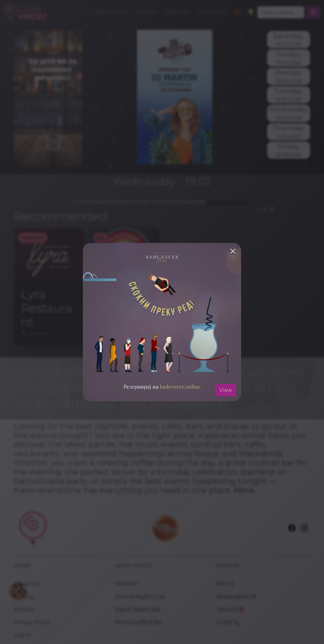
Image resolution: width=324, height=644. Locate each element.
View (226, 390)
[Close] (233, 251)
